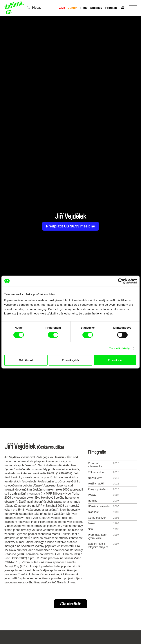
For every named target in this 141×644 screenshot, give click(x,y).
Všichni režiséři (70, 604)
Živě (62, 8)
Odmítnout (26, 360)
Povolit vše (115, 360)
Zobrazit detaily (120, 348)
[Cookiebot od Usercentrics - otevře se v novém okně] (121, 281)
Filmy (84, 8)
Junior (72, 8)
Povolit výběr (70, 360)
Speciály (96, 8)
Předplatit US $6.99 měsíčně (71, 226)
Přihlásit (111, 8)
